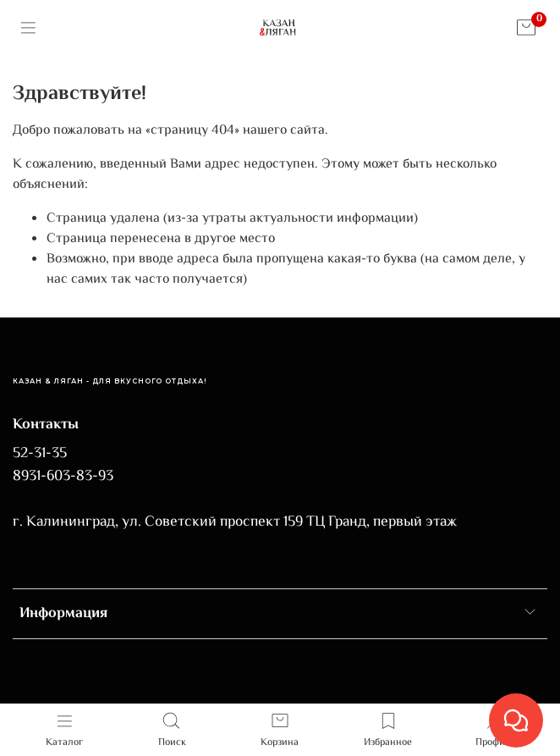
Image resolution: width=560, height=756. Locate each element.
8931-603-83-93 (63, 477)
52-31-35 (40, 454)
